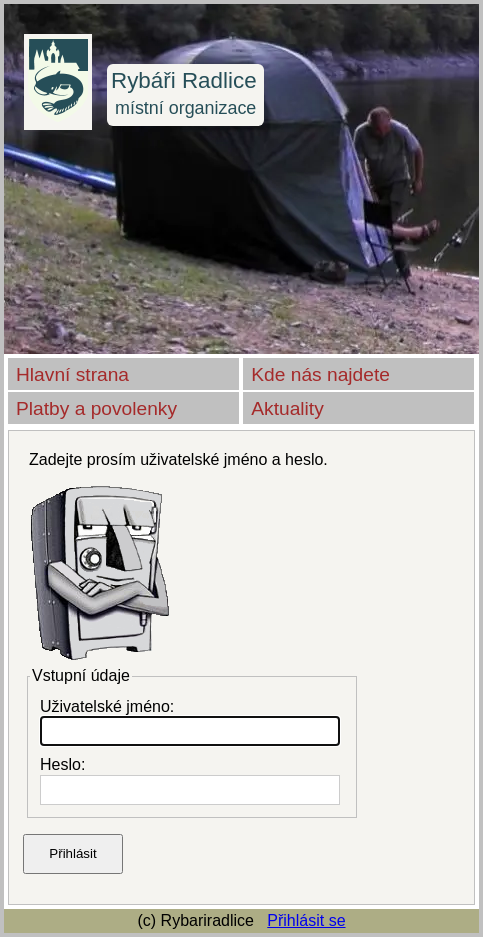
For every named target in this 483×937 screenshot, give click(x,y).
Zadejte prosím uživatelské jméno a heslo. (178, 459)
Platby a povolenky (96, 408)
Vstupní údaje (81, 675)
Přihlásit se (306, 920)
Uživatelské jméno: (107, 706)
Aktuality (287, 408)
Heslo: (62, 764)
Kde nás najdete (320, 374)
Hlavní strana (72, 374)
